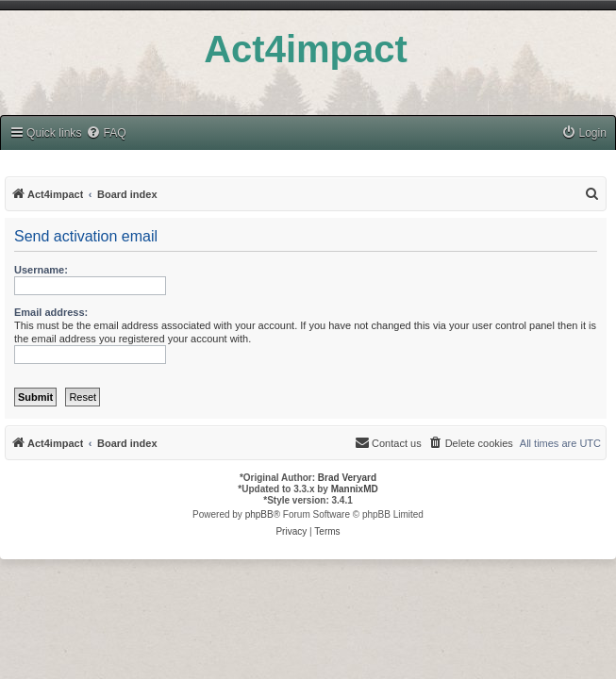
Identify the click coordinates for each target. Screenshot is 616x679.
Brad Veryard (347, 478)
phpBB (259, 514)
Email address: (51, 312)
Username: (41, 270)
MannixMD (355, 489)
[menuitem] (106, 133)
